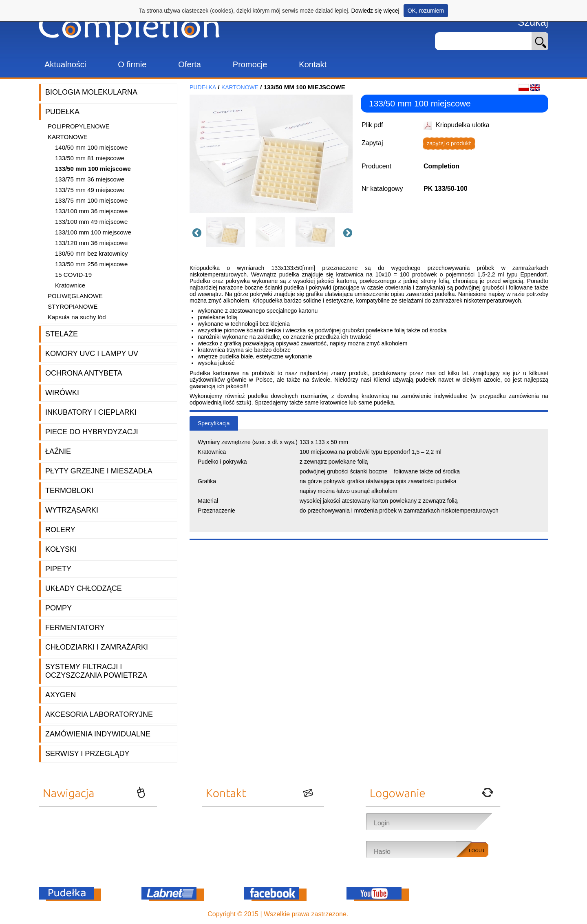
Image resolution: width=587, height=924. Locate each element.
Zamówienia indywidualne (98, 734)
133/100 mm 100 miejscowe (93, 232)
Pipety (58, 569)
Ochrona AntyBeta (84, 373)
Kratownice (70, 285)
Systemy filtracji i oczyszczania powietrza (96, 671)
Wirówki (62, 393)
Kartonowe (68, 137)
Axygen (61, 695)
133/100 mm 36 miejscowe (91, 211)
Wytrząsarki (72, 510)
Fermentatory (75, 628)
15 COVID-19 (73, 275)
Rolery (60, 530)
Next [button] (346, 232)
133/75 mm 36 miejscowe (90, 179)
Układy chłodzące (84, 588)
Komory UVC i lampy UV (92, 354)
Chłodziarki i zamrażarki (97, 647)
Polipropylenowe (79, 126)
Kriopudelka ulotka (463, 125)
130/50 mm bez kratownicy (91, 253)
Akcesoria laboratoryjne (99, 714)
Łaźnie (58, 451)
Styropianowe (73, 306)
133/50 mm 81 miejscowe (90, 158)
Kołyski (61, 549)
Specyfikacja (214, 423)
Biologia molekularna (91, 92)
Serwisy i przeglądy (87, 754)
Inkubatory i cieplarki (91, 412)
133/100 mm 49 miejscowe (91, 222)
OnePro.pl (365, 914)
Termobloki (69, 491)
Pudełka (62, 112)
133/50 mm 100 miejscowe (93, 169)
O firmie (132, 64)
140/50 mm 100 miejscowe (91, 147)
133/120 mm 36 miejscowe (91, 243)
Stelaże (62, 334)
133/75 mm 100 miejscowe (91, 200)
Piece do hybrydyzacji (92, 432)
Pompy (58, 608)
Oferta (190, 64)
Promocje (250, 64)
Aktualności (65, 64)
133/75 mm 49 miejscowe (90, 190)
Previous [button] (196, 232)
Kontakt (313, 64)
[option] (228, 232)
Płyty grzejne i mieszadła (99, 471)
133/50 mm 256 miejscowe (91, 264)
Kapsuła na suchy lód (77, 317)
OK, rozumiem (426, 11)
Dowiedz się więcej (375, 11)
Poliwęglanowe (75, 296)
